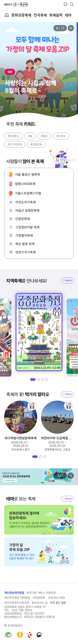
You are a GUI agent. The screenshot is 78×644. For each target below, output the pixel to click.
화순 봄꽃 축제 (25, 244)
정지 (71, 28)
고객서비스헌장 (56, 598)
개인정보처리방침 (14, 593)
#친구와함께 (15, 144)
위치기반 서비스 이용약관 (41, 593)
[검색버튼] (72, 4)
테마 (68, 15)
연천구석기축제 (26, 252)
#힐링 (44, 136)
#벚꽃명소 (14, 136)
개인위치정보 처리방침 (17, 598)
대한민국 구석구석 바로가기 (16, 5)
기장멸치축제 (24, 236)
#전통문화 (36, 144)
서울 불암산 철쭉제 (27, 175)
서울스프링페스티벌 (28, 193)
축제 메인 (7, 15)
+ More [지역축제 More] (67, 281)
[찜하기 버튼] (66, 4)
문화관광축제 (21, 15)
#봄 (30, 136)
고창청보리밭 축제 (27, 227)
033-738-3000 (22, 610)
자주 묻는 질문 (58, 603)
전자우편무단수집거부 (17, 603)
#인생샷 (61, 136)
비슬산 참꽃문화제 (27, 211)
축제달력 (56, 15)
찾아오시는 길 (40, 603)
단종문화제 (23, 219)
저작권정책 (39, 598)
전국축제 (40, 15)
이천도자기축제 (26, 202)
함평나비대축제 (25, 184)
